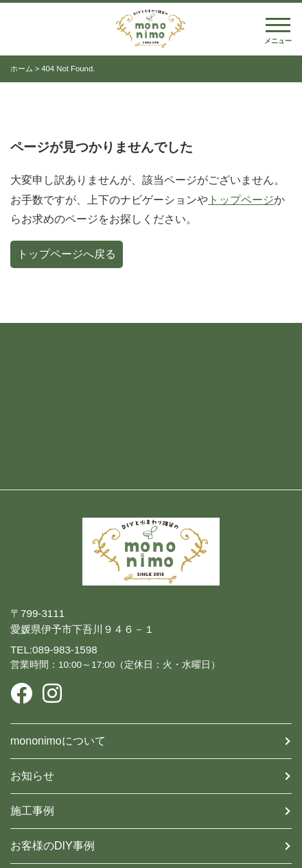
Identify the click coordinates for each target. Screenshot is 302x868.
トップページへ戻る (67, 254)
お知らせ (32, 776)
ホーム (22, 69)
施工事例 (32, 811)
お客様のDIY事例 (53, 846)
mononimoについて (58, 741)
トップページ (241, 200)
